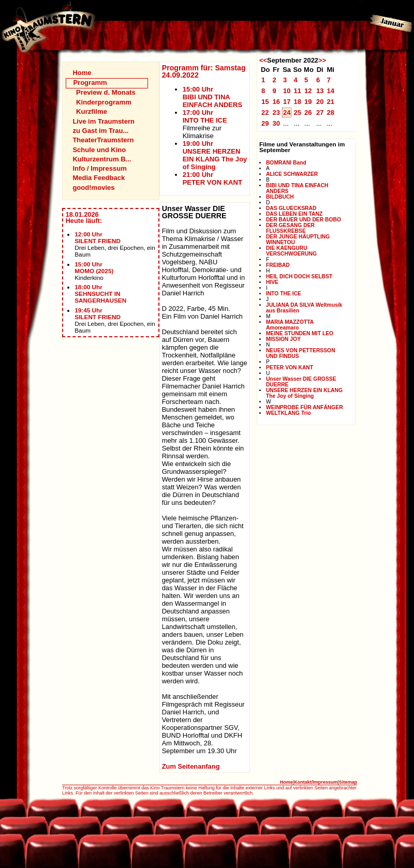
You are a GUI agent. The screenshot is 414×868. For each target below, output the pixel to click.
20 (320, 102)
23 (276, 113)
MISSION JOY (283, 339)
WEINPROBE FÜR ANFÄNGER (305, 407)
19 (308, 102)
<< (263, 60)
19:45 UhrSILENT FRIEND (98, 313)
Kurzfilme (92, 111)
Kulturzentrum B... (102, 159)
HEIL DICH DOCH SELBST (299, 276)
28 (330, 113)
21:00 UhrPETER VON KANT (212, 178)
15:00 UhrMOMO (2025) (94, 267)
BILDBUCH (280, 197)
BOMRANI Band (286, 163)
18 (297, 102)
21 (330, 102)
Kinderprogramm (104, 102)
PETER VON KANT (290, 368)
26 (308, 113)
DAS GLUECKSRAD (291, 208)
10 (287, 91)
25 (297, 113)
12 (308, 91)
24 (287, 113)
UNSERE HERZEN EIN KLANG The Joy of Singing (304, 393)
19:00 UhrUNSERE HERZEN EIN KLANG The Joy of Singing (215, 155)
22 (265, 113)
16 (276, 102)
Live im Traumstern (103, 121)
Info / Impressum (99, 168)
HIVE (272, 282)
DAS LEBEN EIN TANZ (294, 214)
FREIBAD (278, 265)
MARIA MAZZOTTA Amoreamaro (290, 325)
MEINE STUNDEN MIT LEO (300, 333)
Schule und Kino (99, 150)
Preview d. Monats (106, 92)
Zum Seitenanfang (191, 766)
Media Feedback (99, 178)
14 (330, 91)
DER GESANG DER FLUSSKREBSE (290, 228)
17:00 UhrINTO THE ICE (205, 116)
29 (265, 123)
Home (82, 73)
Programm (90, 83)
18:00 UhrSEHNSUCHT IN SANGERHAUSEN (100, 294)
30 (276, 123)
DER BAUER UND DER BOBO (304, 220)
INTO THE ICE (284, 294)
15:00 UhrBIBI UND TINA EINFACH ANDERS (213, 97)
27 (320, 113)
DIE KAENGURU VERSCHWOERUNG (291, 251)
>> (322, 60)
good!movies (93, 188)
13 (320, 91)
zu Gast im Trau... (100, 131)
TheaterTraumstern (103, 140)
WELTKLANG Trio (289, 413)
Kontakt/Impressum (316, 782)
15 (265, 102)
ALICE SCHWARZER (292, 174)
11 (297, 91)
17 (287, 102)
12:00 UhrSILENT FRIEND (98, 237)
